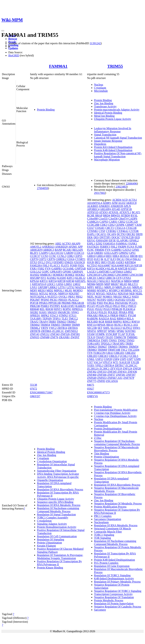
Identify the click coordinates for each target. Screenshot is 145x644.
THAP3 (100, 337)
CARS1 (113, 222)
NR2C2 (127, 297)
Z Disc (98, 438)
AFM (115, 203)
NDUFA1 (112, 294)
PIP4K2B (117, 309)
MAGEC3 (93, 281)
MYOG (53, 294)
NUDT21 (52, 297)
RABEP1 (81, 306)
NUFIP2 (101, 300)
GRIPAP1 (78, 272)
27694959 (43, 188)
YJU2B (135, 362)
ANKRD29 (61, 247)
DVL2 (41, 262)
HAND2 (35, 275)
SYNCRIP (111, 334)
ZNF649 (92, 378)
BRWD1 (116, 215)
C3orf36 (113, 219)
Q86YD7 (35, 396)
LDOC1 (51, 284)
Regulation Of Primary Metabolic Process (117, 582)
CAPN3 (104, 222)
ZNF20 (137, 369)
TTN (90, 353)
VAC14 (98, 362)
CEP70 (34, 259)
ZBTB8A (46, 331)
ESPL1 (91, 244)
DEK (90, 237)
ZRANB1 (64, 337)
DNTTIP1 (105, 237)
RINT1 (58, 309)
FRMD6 (100, 250)
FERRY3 (105, 247)
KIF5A (91, 269)
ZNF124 (127, 369)
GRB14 (101, 256)
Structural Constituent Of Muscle (113, 529)
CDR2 (70, 256)
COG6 (71, 259)
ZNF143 (35, 334)
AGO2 (122, 203)
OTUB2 (92, 303)
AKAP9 (76, 244)
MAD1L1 (81, 287)
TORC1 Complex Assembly (53, 518)
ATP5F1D (93, 212)
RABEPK (93, 319)
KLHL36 (112, 269)
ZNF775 (92, 381)
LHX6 (60, 284)
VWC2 (53, 328)
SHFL (107, 328)
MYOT (91, 294)
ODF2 (110, 300)
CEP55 (78, 256)
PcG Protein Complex (106, 563)
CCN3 (45, 256)
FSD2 (81, 265)
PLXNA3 (92, 312)
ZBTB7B (35, 331)
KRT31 (44, 281)
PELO (117, 306)
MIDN (100, 284)
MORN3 (78, 290)
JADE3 (120, 262)
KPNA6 (35, 281)
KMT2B (123, 269)
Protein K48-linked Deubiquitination (115, 560)
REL (42, 309)
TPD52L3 (106, 344)
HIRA (116, 256)
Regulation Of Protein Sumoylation (114, 603)
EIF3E (112, 240)
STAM (91, 334)
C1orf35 (103, 219)
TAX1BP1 (36, 319)
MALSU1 (105, 281)
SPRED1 (35, 315)
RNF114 (92, 325)
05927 (91, 389)
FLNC (91, 250)
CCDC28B (93, 225)
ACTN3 (66, 244)
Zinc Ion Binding (104, 103)
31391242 (95, 43)
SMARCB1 (64, 312)
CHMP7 (130, 225)
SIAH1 (43, 312)
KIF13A (129, 265)
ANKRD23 (48, 247)
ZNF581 (75, 334)
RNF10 (136, 322)
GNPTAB (80, 269)
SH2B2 (34, 312)
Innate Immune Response (108, 141)
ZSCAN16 (112, 381)
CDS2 (111, 225)
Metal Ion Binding (104, 116)
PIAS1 (91, 309)
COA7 (91, 228)
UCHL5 (134, 356)
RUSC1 (119, 325)
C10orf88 (92, 219)
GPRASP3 (56, 272)
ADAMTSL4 (95, 203)
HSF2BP (35, 278)
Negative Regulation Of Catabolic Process (118, 607)
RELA (130, 319)
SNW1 (75, 312)
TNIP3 (105, 340)
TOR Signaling (103, 538)
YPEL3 (99, 365)
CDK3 (104, 225)
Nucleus (99, 85)
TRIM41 (123, 347)
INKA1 (136, 259)
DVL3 (49, 262)
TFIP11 (57, 319)
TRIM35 (113, 347)
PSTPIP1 (55, 306)
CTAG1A (120, 228)
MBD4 (128, 281)
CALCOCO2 (56, 253)
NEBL (139, 294)
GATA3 (127, 250)
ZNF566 (102, 375)
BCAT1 (136, 212)
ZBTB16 (73, 328)
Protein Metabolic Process (109, 600)
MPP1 (91, 287)
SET (100, 328)
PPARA (43, 303)
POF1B (34, 303)
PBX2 (79, 297)
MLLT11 (133, 284)
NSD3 (135, 297)
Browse (13, 39)
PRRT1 (123, 315)
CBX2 (122, 222)
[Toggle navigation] (3, 31)
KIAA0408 (118, 265)
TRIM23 (61, 322)
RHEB (109, 322)
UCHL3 (124, 356)
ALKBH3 (93, 206)
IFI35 (90, 259)
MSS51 (34, 294)
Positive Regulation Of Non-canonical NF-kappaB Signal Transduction (118, 155)
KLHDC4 (101, 269)
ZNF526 (65, 334)
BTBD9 (126, 215)
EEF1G (91, 240)
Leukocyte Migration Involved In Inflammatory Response (113, 130)
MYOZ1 (101, 294)
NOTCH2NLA (38, 297)
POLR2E (113, 312)
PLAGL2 (73, 300)
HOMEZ (70, 275)
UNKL (91, 359)
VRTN (44, 328)
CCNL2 (62, 256)
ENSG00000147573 (98, 392)
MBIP (136, 281)
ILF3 (113, 259)
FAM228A (36, 265)
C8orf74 (123, 219)
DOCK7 (116, 237)
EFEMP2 (59, 262)
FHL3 (46, 265)
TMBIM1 (132, 337)
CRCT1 (110, 228)
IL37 (107, 259)
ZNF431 (122, 372)
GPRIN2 (123, 253)
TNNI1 (113, 340)
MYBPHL (126, 290)
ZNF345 (112, 372)
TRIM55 (115, 66)
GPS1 (132, 253)
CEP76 (51, 259)
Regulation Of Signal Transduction (56, 514)
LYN (119, 278)
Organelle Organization (50, 480)
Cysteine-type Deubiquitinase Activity (115, 416)
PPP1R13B (55, 303)
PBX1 (72, 297)
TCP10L (130, 334)
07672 (34, 389)
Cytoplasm (100, 88)
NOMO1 (108, 297)
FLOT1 (65, 265)
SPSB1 (112, 331)
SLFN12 (127, 328)
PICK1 (54, 300)
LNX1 (34, 287)
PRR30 (114, 315)
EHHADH (102, 240)
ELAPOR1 (123, 240)
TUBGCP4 (99, 353)
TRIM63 (92, 350)
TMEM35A (94, 340)
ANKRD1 (104, 206)
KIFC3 (71, 278)
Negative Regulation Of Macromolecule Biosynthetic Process (116, 449)
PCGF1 (133, 303)
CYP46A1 (123, 231)
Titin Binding (102, 454)
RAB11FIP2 (68, 306)
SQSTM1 (130, 331)
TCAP (121, 334)
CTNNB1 (93, 231)
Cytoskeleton (44, 521)
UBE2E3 (103, 356)
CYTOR (134, 231)
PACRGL (109, 303)
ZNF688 (45, 337)
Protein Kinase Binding (50, 568)
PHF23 (132, 306)
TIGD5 (109, 337)
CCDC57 (35, 256)
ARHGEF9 (36, 250)
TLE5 (65, 319)
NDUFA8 (123, 294)
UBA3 (110, 353)
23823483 (121, 187)
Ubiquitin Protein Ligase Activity (113, 119)
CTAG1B (131, 228)
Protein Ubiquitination (49, 543)
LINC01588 (136, 275)
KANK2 (52, 278)
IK (102, 259)
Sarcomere (100, 610)
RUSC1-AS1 (131, 325)
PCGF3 (91, 306)
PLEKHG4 (129, 309)
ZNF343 (55, 334)
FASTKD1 (93, 247)
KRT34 (53, 281)
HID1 (109, 256)
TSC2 (124, 350)
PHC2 (124, 306)
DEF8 (139, 234)
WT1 (116, 362)
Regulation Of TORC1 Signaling (112, 575)
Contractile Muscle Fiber (108, 532)
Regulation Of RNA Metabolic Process (59, 505)
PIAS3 (107, 309)
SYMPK (100, 334)
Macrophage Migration (107, 160)
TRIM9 (76, 325)
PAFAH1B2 (122, 303)
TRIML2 (35, 328)
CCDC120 (132, 222)
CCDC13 (79, 253)
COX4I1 (100, 228)
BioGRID (14, 55)
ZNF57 (111, 375)
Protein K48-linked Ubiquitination (113, 150)
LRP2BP (43, 287)
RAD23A (104, 319)
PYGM (132, 315)
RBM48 (35, 309)
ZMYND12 (71, 331)
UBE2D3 (92, 356)
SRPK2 (45, 315)
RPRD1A (77, 309)
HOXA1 (125, 256)
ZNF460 (92, 375)
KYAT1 (132, 269)
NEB (132, 294)
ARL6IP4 (105, 209)
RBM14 (121, 319)
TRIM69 (66, 325)
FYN (48, 269)
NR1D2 (118, 297)
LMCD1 (92, 278)
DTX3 (34, 262)
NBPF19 (63, 294)
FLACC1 (55, 265)
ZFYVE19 (116, 369)
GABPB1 (57, 269)
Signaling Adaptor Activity (52, 524)
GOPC (46, 272)
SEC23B (92, 328)
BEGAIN (78, 250)
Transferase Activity (105, 106)
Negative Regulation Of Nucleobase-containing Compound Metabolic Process (117, 443)
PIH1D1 (63, 300)
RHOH (49, 309)
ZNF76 (54, 337)
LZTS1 (62, 287)
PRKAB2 (92, 315)
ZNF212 (45, 334)
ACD (125, 200)
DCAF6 (112, 234)
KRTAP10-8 (39, 284)
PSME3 (45, 306)
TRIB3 (52, 322)
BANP (58, 250)
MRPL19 (109, 287)
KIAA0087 (104, 265)
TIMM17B (120, 337)
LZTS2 (71, 287)
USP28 (108, 359)
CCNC (53, 256)
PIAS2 (99, 309)
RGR (101, 322)
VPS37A (107, 362)
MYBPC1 (102, 290)
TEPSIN (47, 319)
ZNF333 (102, 372)
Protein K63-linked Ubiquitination (113, 147)
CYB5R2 (111, 231)
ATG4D (116, 209)
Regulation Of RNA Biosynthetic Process (60, 489)
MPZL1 (99, 287)
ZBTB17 (120, 365)
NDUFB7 (74, 294)
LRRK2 (53, 287)
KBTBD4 (130, 262)
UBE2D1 (119, 353)
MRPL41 (137, 287)
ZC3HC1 (104, 369)
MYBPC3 (114, 290)
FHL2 (114, 247)
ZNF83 (101, 381)
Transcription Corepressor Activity (113, 594)
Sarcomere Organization (108, 519)
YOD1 (91, 365)
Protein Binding (46, 110)
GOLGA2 (36, 272)
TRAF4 (43, 322)
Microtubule (101, 91)
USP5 (123, 359)
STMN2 (63, 315)
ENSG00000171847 (41, 392)
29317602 (100, 193)
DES (96, 237)
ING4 (129, 259)
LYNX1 (127, 278)
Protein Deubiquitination (108, 429)
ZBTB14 (62, 328)
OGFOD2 (120, 300)
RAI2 (113, 319)
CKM (138, 225)
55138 (34, 385)
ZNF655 (35, 337)
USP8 (137, 359)
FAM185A (109, 244)
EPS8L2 (134, 240)
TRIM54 (45, 325)
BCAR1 (67, 250)
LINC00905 (122, 275)
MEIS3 (42, 290)
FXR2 (41, 269)
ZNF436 (132, 372)
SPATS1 (92, 331)
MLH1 (68, 290)
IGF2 (97, 259)
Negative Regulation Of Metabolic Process (118, 504)
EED (137, 237)
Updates (13, 48)
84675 (91, 385)
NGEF (98, 297)
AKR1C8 (131, 203)
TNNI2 (122, 340)
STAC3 (54, 315)
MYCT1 (137, 290)
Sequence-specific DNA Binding (55, 502)
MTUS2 (44, 294)
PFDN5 (45, 300)
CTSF (102, 231)
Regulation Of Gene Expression (112, 566)
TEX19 (91, 337)
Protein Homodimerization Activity (57, 527)
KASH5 (62, 278)
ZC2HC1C (58, 331)
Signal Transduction (105, 135)
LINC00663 (108, 275)
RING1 (127, 322)
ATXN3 (103, 212)
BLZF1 (34, 253)
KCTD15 (92, 265)
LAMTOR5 (103, 272)
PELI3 (109, 306)
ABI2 (58, 244)
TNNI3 (130, 340)
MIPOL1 (59, 290)
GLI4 (90, 253)
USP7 (130, 359)
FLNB (138, 247)
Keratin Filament (46, 546)
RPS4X (101, 325)
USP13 (99, 359)
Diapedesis (100, 144)
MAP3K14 (117, 281)
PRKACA (104, 315)
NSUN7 (92, 300)
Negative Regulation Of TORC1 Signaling (118, 591)
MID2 (50, 290)
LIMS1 (68, 284)
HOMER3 (58, 275)
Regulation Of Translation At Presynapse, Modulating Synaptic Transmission (60, 557)
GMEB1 (98, 253)
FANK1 (133, 244)
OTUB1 (131, 300)
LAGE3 (92, 272)
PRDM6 (66, 303)
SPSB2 (120, 331)
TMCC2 (73, 319)
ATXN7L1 (125, 212)
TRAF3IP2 (119, 344)
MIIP (107, 284)
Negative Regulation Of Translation (114, 597)
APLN (127, 206)
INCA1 (121, 259)
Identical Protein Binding (108, 113)
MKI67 (115, 284)
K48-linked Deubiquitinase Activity (114, 578)
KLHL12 (80, 278)
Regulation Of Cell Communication (57, 536)
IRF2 (98, 262)
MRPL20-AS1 (123, 287)
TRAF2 (34, 322)
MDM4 (91, 284)
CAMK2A (93, 222)
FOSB (73, 265)
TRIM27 (72, 322)
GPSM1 (67, 272)
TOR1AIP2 (94, 344)
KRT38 (62, 281)
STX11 (73, 315)
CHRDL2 (61, 259)
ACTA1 (132, 200)
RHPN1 (117, 322)
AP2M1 (73, 247)
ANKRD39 (117, 206)
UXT (90, 362)
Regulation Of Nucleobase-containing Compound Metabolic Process (58, 510)
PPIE (131, 312)
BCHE (91, 215)
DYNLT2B (128, 237)
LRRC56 (110, 278)
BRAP (99, 215)
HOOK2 (80, 275)
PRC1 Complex (103, 516)
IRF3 (104, 262)
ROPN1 (67, 309)
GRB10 (91, 256)
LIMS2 (128, 272)
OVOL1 (63, 297)
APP (80, 247)
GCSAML (68, 269)
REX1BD (93, 322)
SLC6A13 (116, 328)
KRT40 (70, 281)
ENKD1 (69, 262)
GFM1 (136, 250)
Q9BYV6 (92, 396)
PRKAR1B (78, 303)
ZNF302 (92, 372)
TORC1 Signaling (104, 535)
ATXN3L (113, 212)
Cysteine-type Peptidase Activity (112, 413)
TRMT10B (114, 350)
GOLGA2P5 (111, 253)
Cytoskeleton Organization (52, 461)
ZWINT (75, 337)
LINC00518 (94, 275)
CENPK (120, 225)
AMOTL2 (36, 247)
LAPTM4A (117, 272)
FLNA (131, 247)
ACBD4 (117, 200)
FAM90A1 (58, 66)
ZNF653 (102, 378)
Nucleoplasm (101, 522)
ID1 (141, 256)
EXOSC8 (80, 262)
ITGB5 (111, 262)
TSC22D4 (134, 350)
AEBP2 (107, 203)
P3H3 (100, 303)
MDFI (34, 290)
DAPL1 (92, 234)
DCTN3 (121, 234)
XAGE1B (125, 362)
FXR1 (33, 269)
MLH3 (123, 284)
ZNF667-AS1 (115, 378)
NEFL (91, 297)
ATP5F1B (126, 209)
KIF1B (138, 265)
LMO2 (77, 284)
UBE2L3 (114, 356)
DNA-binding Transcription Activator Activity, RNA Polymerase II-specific (58, 475)
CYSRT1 (80, 259)
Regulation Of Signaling (51, 539)
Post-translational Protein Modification (116, 410)
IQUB (91, 262)
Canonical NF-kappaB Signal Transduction (118, 138)
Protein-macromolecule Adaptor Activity (117, 110)
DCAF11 (101, 234)
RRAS (110, 325)
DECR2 (131, 234)
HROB (134, 256)
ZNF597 (131, 375)
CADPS (43, 253)
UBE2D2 (130, 353)
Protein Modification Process (110, 507)
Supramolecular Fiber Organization (57, 471)
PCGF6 (100, 306)
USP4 (116, 359)
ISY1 (43, 278)
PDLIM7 (35, 300)
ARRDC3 (49, 250)
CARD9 (68, 253)
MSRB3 (92, 290)
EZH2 (99, 244)
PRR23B (35, 306)
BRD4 (107, 215)
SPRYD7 (102, 331)
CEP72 (42, 259)
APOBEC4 (93, 209)
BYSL (134, 215)
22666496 (131, 184)
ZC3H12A (93, 369)
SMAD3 (52, 312)
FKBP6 (122, 247)
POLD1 (103, 312)
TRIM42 (35, 325)
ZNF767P (129, 378)
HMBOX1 (46, 275)
